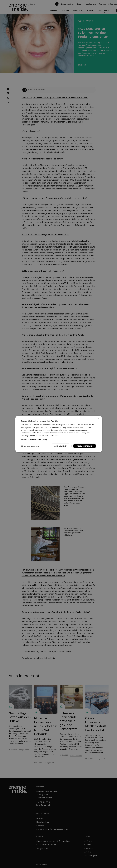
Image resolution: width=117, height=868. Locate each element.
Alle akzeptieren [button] (84, 446)
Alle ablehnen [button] (61, 446)
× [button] (98, 418)
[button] (59, 439)
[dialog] (58, 434)
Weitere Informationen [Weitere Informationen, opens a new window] (50, 435)
